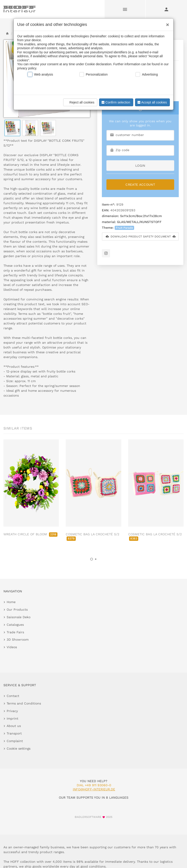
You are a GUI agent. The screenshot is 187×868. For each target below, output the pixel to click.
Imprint (12, 718)
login (140, 166)
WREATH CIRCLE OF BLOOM (30, 534)
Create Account (140, 185)
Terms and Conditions (24, 703)
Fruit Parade (124, 228)
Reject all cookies (80, 102)
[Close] (166, 23)
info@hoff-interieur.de (94, 789)
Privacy (12, 711)
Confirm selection (115, 102)
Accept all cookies (152, 102)
